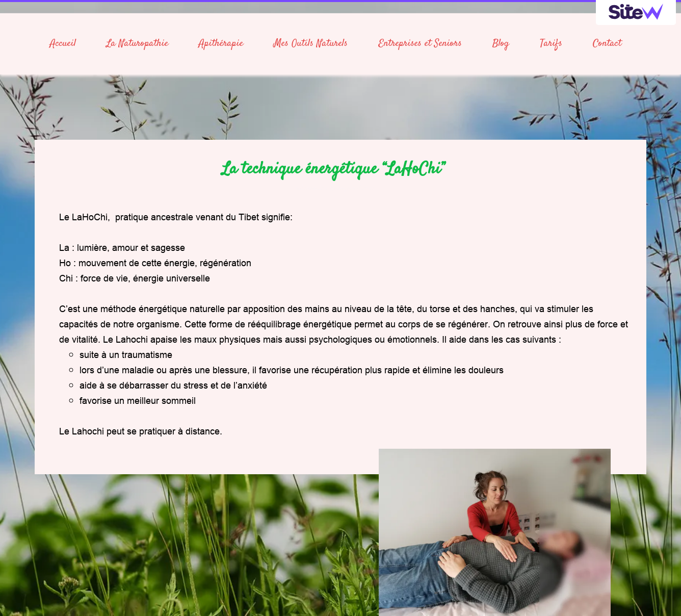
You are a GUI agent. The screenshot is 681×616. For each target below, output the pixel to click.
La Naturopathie (137, 44)
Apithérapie (221, 44)
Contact (607, 44)
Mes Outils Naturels (311, 44)
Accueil (63, 44)
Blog (501, 44)
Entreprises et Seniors (420, 44)
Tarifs (551, 44)
